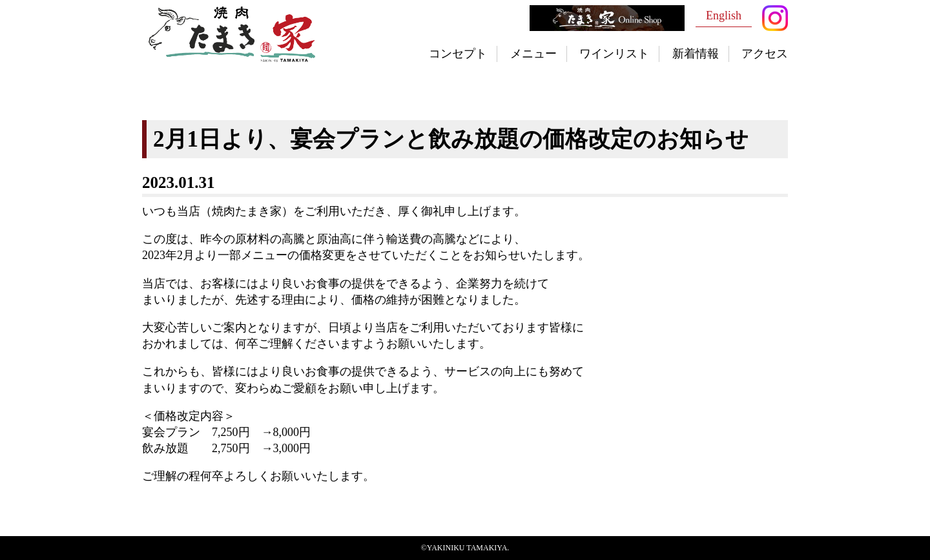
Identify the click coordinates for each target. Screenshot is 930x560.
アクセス (765, 54)
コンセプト (458, 54)
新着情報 (696, 54)
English (724, 16)
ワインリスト (614, 54)
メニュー (533, 54)
